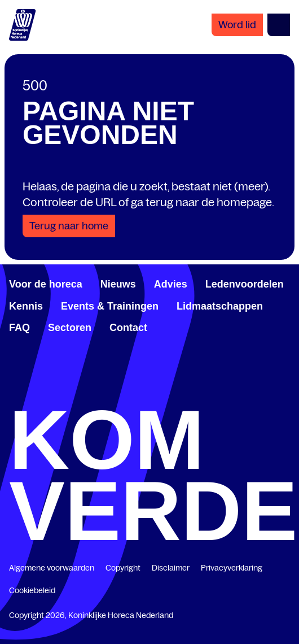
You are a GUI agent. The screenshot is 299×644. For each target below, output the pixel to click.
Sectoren (70, 328)
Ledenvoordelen (245, 284)
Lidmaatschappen (220, 306)
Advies (171, 284)
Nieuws (118, 284)
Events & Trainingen (110, 306)
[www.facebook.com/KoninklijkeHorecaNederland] (14, 393)
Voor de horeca (46, 284)
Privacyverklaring (232, 568)
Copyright (123, 568)
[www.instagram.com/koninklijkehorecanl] (285, 393)
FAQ (19, 328)
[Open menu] (279, 25)
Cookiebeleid (32, 590)
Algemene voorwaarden (52, 568)
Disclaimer (171, 568)
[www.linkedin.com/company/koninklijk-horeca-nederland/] (82, 393)
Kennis (26, 306)
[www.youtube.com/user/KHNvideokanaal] (218, 393)
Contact (128, 328)
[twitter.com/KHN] (149, 393)
